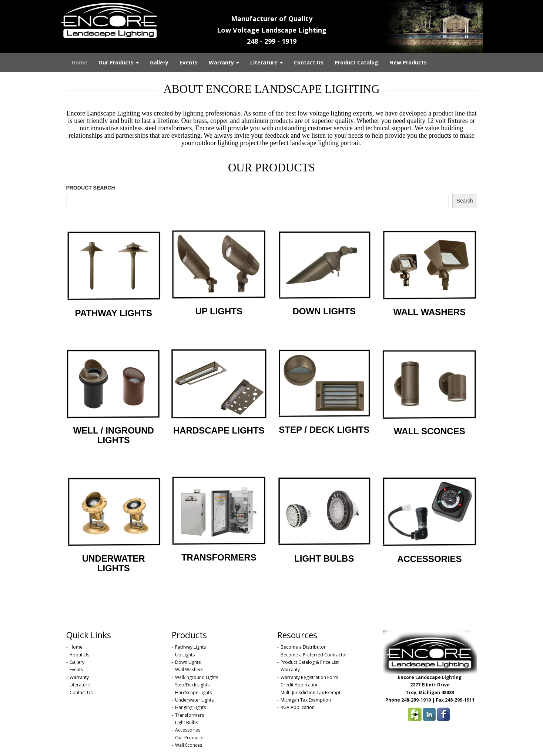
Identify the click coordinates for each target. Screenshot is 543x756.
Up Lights (185, 655)
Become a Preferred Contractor (314, 655)
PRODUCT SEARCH (91, 188)
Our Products (119, 62)
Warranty (224, 62)
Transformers (190, 715)
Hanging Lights (190, 707)
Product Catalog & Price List (310, 662)
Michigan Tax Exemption (306, 700)
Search (465, 201)
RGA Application (298, 707)
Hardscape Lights (193, 693)
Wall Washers (189, 670)
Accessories (188, 730)
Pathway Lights (190, 647)
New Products (408, 62)
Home (80, 62)
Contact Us (309, 62)
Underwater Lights (194, 700)
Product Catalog (356, 62)
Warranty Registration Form (309, 677)
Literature (267, 62)
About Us (79, 655)
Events (189, 62)
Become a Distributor (303, 647)
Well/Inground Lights (197, 677)
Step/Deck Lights (192, 685)
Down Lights (188, 662)
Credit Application (300, 685)
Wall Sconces (189, 745)
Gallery (159, 62)
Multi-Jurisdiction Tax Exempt (311, 693)
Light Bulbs (187, 722)
